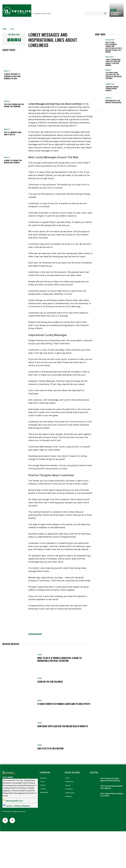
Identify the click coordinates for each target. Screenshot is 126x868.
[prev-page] (97, 111)
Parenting (110, 84)
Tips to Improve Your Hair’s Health (13, 133)
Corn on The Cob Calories (50, 682)
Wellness (110, 57)
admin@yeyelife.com (14, 801)
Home (5, 29)
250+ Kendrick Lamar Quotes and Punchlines (110, 779)
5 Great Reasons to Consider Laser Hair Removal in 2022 (12, 76)
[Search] (105, 13)
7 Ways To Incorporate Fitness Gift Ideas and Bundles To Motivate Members (113, 62)
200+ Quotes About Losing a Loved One (112, 794)
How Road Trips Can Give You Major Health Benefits (63, 726)
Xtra (12, 29)
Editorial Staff (14, 34)
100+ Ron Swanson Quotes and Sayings (111, 787)
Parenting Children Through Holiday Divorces (112, 88)
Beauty (113, 10)
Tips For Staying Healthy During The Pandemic (14, 105)
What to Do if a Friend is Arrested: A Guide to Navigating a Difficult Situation (60, 659)
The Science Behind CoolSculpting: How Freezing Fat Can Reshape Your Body (114, 75)
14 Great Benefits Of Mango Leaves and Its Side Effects (64, 704)
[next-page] (100, 111)
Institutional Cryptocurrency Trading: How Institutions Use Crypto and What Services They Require (114, 47)
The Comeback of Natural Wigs (116, 14)
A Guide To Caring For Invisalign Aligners (13, 161)
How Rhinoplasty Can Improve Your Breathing (113, 101)
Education (110, 40)
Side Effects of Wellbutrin (51, 748)
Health (7, 101)
